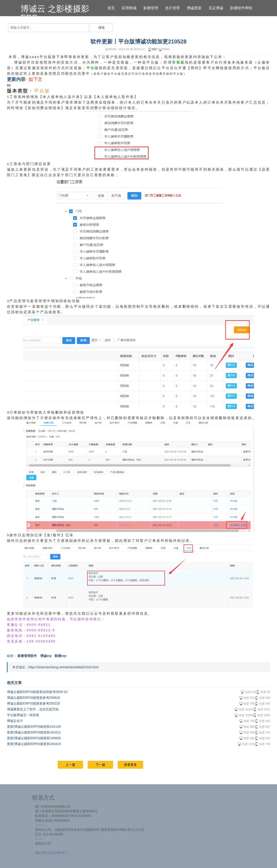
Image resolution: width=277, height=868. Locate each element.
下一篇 (100, 765)
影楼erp (60, 656)
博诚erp (46, 656)
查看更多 (130, 765)
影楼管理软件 (27, 656)
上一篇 (70, 765)
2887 (153, 49)
